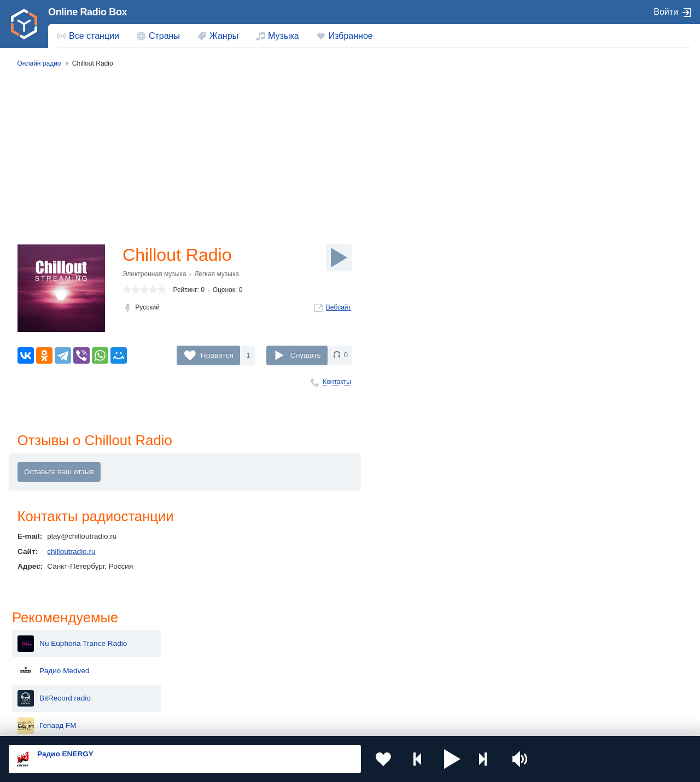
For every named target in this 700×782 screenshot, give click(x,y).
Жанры (224, 36)
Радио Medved (584, 141)
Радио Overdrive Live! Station (608, 305)
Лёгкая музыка (217, 274)
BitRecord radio (585, 168)
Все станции (94, 36)
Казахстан (456, 638)
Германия (455, 693)
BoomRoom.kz (583, 332)
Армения (317, 656)
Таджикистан (187, 656)
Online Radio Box (87, 12)
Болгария (455, 656)
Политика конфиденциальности (251, 723)
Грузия (176, 693)
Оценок (224, 290)
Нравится (217, 355)
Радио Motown (584, 278)
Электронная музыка (154, 274)
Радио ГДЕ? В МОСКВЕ (600, 223)
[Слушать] (339, 258)
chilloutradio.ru (71, 552)
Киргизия (43, 656)
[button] (452, 759)
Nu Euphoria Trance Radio (603, 114)
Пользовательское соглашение (145, 723)
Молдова (317, 638)
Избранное (351, 36)
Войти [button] (666, 12)
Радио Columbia (586, 360)
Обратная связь (334, 723)
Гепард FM (577, 196)
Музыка (284, 36)
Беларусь (44, 693)
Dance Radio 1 (584, 250)
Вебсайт (339, 307)
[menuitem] (88, 36)
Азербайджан (325, 693)
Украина (179, 638)
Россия (40, 638)
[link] (24, 24)
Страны (164, 36)
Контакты (337, 382)
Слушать (306, 355)
